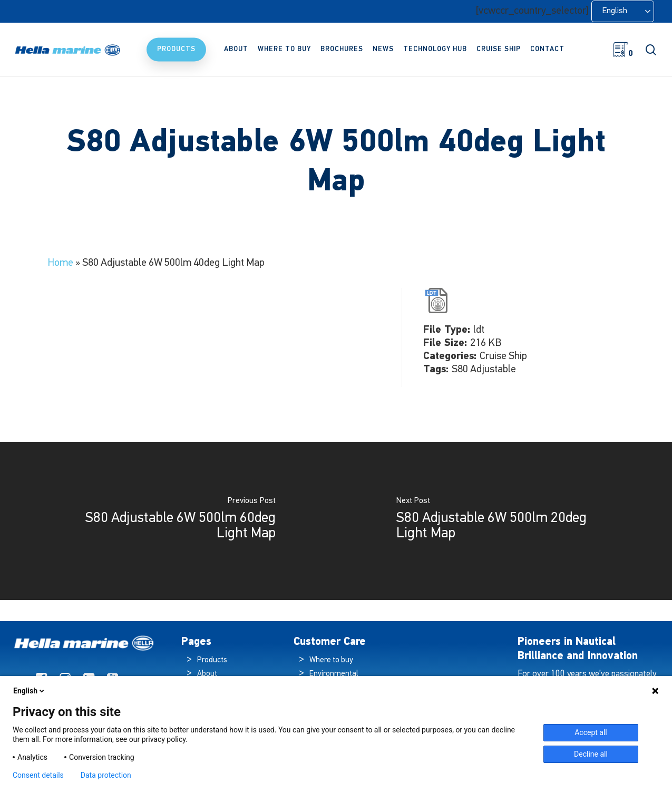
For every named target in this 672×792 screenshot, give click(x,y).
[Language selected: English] (623, 11)
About (207, 674)
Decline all (591, 754)
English (30, 691)
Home (60, 263)
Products (212, 660)
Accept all (591, 732)
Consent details (38, 775)
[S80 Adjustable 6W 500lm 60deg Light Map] (168, 521)
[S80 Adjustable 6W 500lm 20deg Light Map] (504, 521)
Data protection (106, 775)
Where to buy (331, 660)
